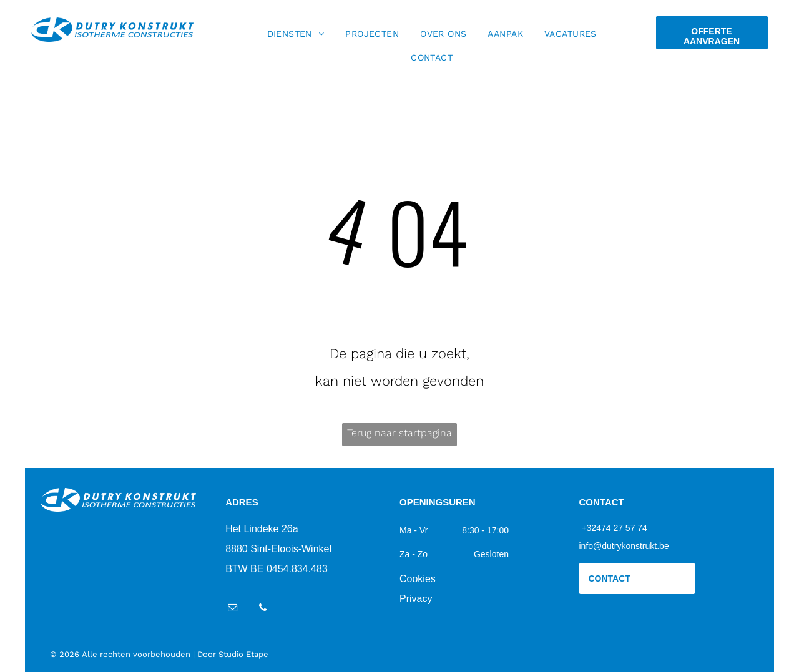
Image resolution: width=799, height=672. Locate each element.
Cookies (418, 579)
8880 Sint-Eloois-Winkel (278, 549)
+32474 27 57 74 (614, 528)
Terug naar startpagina (399, 433)
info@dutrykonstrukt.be (624, 546)
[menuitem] (296, 34)
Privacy (416, 599)
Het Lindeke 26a (262, 529)
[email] (233, 609)
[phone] (262, 609)
